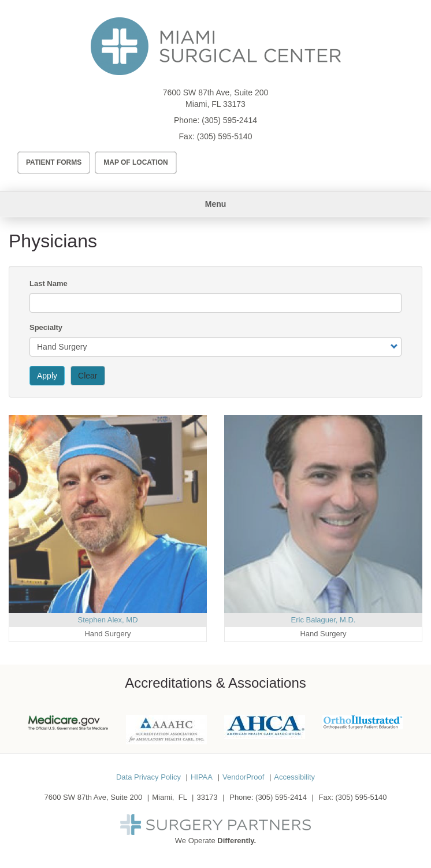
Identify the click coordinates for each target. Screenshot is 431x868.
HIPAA (202, 777)
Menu (216, 204)
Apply (47, 376)
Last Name (49, 283)
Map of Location (136, 162)
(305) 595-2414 (229, 120)
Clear (88, 376)
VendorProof (243, 777)
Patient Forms (54, 162)
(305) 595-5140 (225, 136)
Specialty (46, 327)
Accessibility (294, 777)
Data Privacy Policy (148, 777)
